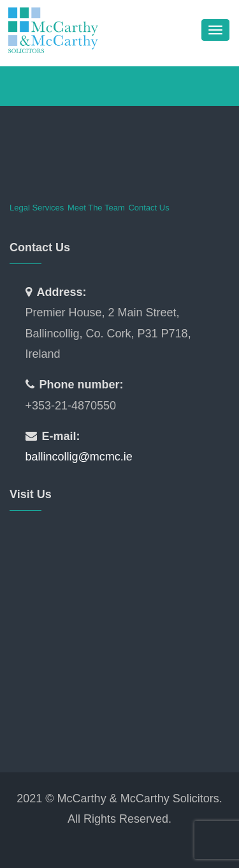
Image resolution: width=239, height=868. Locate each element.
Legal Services (37, 208)
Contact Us (148, 208)
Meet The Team (96, 208)
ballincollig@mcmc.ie (79, 457)
